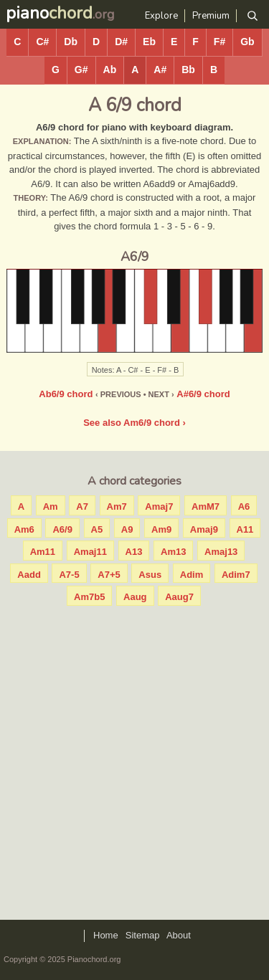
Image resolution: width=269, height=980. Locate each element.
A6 (244, 506)
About (179, 935)
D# (121, 42)
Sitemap (143, 935)
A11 (245, 529)
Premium (211, 16)
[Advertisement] (134, 759)
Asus (150, 575)
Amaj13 (221, 552)
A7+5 (109, 575)
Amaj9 (204, 529)
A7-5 (69, 575)
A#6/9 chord (203, 394)
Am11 (43, 552)
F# (220, 42)
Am (51, 506)
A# (160, 70)
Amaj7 (159, 506)
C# (42, 42)
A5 (97, 529)
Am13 (173, 552)
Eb (149, 42)
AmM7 (206, 506)
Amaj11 (90, 552)
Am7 (117, 506)
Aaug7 (179, 597)
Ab (110, 70)
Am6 (24, 529)
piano (49, 13)
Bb (188, 70)
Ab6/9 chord (66, 394)
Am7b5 (89, 597)
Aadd (29, 575)
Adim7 (236, 575)
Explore (161, 16)
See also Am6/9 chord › (134, 423)
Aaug (135, 597)
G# (81, 70)
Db (71, 42)
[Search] (252, 16)
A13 (134, 552)
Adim (192, 575)
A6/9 (62, 529)
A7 (82, 506)
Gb (247, 42)
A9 (127, 529)
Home (106, 935)
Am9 (161, 529)
